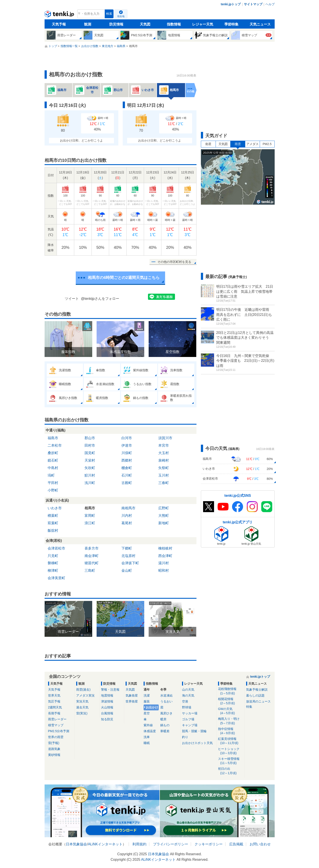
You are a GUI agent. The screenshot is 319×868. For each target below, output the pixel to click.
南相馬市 (128, 508)
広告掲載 (236, 844)
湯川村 (164, 563)
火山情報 (107, 707)
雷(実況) (82, 713)
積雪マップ (56, 725)
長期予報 (54, 713)
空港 (185, 701)
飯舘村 (53, 530)
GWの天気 (231, 711)
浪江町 (90, 523)
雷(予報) (54, 743)
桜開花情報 (231, 701)
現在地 (121, 16)
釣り (185, 737)
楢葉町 (53, 516)
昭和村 (164, 570)
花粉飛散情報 (231, 691)
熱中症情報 (231, 731)
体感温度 (150, 731)
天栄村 (90, 460)
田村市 (90, 445)
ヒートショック (231, 751)
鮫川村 (90, 475)
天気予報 (59, 24)
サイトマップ (253, 4)
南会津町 (92, 556)
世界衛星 (132, 701)
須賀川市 (165, 438)
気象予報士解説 (257, 690)
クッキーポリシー (209, 844)
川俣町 (127, 453)
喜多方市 (92, 548)
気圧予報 (54, 701)
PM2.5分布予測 (59, 731)
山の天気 (188, 690)
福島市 (53, 438)
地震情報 (107, 695)
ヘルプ (270, 4)
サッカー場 (190, 713)
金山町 (127, 570)
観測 (88, 24)
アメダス (252, 144)
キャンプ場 (190, 725)
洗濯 (147, 695)
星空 (147, 713)
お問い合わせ (260, 844)
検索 (109, 14)
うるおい (166, 701)
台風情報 (107, 713)
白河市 (127, 438)
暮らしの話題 (255, 695)
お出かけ (152, 707)
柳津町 (53, 570)
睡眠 (147, 743)
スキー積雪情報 (231, 761)
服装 (147, 701)
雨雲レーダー (57, 719)
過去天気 (82, 707)
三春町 (164, 483)
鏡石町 (53, 460)
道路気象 (54, 749)
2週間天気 (55, 707)
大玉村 (164, 453)
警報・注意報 (110, 690)
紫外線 (148, 725)
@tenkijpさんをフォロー (100, 299)
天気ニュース (260, 24)
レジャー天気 (203, 24)
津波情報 (107, 701)
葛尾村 (127, 523)
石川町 (127, 475)
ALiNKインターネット (105, 844)
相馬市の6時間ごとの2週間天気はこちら (124, 278)
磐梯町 (53, 563)
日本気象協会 (76, 844)
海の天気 (188, 695)
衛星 (208, 144)
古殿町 (127, 483)
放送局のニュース (258, 701)
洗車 (147, 737)
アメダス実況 (85, 695)
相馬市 (90, 508)
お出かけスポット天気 (197, 743)
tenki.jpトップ (231, 4)
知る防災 (107, 719)
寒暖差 (165, 731)
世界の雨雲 (56, 737)
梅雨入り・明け (231, 721)
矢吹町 (90, 468)
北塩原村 (128, 556)
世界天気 (54, 695)
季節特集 (231, 24)
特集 (249, 707)
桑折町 (53, 453)
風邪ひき (166, 713)
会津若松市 (56, 548)
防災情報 (116, 24)
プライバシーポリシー (171, 844)
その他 (190, 91)
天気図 (145, 24)
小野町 (53, 490)
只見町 (53, 556)
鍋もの (165, 725)
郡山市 (90, 438)
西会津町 (165, 556)
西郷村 (127, 460)
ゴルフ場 (188, 719)
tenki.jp (60, 15)
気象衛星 (132, 695)
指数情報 (174, 24)
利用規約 (139, 844)
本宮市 (164, 445)
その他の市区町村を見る (174, 262)
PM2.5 (267, 144)
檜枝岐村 (165, 548)
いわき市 (55, 508)
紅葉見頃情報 (231, 741)
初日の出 (231, 771)
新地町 (164, 523)
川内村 (127, 516)
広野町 (164, 508)
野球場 (187, 707)
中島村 (53, 468)
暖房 (163, 719)
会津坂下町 (130, 563)
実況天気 (82, 701)
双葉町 (53, 523)
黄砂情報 (54, 755)
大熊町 (164, 516)
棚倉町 (127, 468)
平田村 (53, 483)
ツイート (72, 299)
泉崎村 (164, 460)
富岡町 (90, 516)
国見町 (90, 453)
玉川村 (164, 475)
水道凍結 (166, 695)
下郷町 (127, 548)
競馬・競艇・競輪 (194, 731)
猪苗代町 (92, 563)
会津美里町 (56, 578)
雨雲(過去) (83, 690)
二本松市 (55, 445)
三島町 (90, 570)
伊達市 (127, 445)
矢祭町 (164, 468)
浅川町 (90, 483)
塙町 (51, 475)
